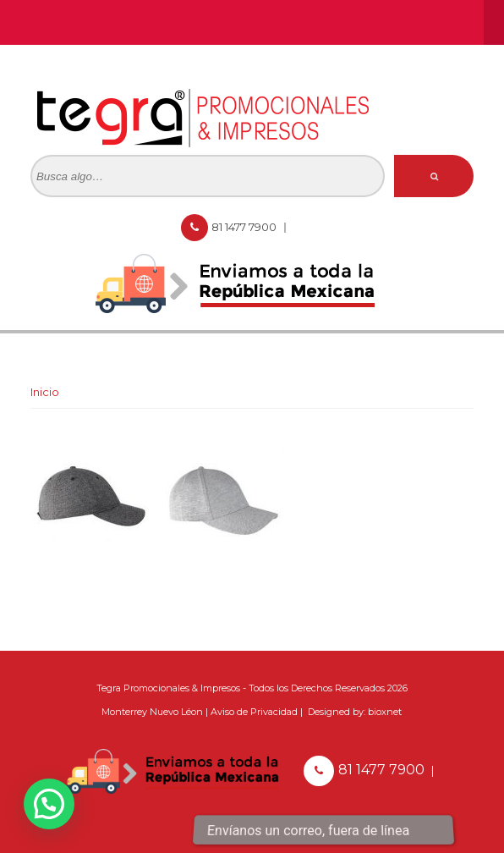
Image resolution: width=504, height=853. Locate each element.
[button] (49, 804)
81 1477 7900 (245, 227)
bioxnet (385, 712)
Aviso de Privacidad (254, 712)
